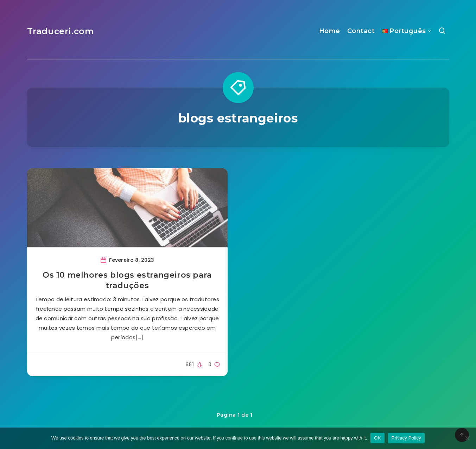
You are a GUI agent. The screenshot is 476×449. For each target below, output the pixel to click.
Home (330, 31)
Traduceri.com (61, 31)
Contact (361, 31)
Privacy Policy (406, 438)
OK (377, 438)
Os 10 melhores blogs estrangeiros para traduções (127, 280)
